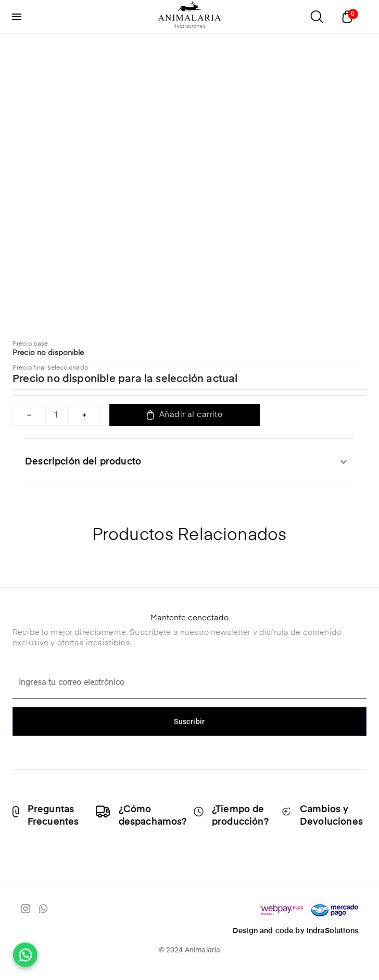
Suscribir (189, 721)
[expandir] (344, 462)
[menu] (17, 17)
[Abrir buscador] (317, 17)
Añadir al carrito (185, 415)
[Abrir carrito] (350, 17)
